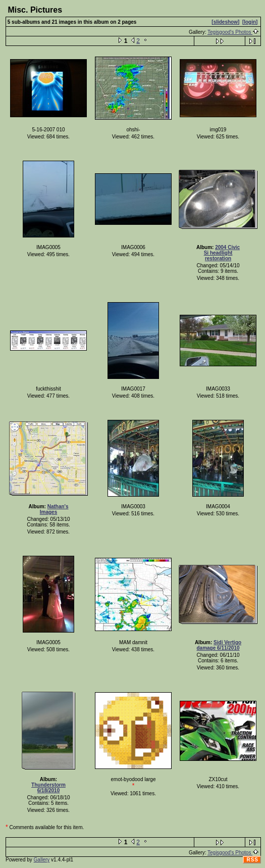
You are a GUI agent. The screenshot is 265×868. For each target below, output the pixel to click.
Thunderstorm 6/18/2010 (48, 788)
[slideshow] (225, 22)
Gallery (42, 860)
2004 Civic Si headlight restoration (222, 253)
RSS (252, 860)
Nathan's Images (54, 509)
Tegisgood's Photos (233, 32)
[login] (250, 22)
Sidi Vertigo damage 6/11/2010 (219, 645)
